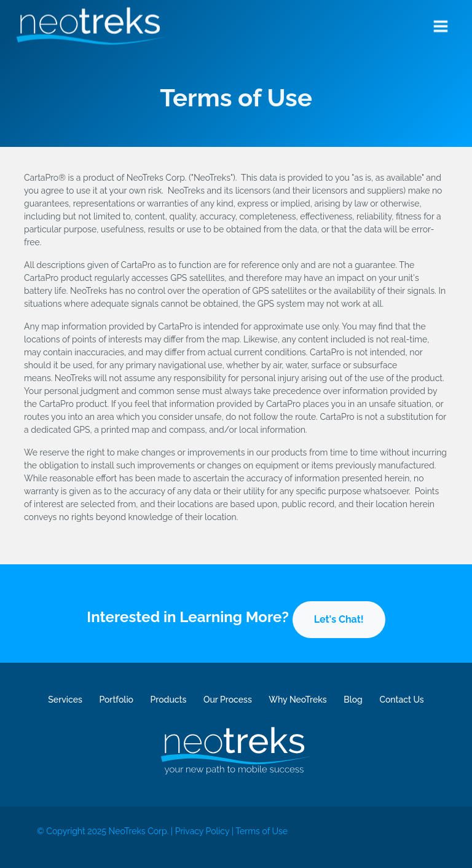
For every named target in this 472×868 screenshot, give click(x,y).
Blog (353, 700)
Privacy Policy (202, 831)
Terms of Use (262, 831)
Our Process (228, 700)
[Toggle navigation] (441, 24)
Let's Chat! (339, 619)
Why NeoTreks (297, 700)
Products (169, 700)
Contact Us (401, 700)
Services (65, 700)
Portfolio (116, 700)
